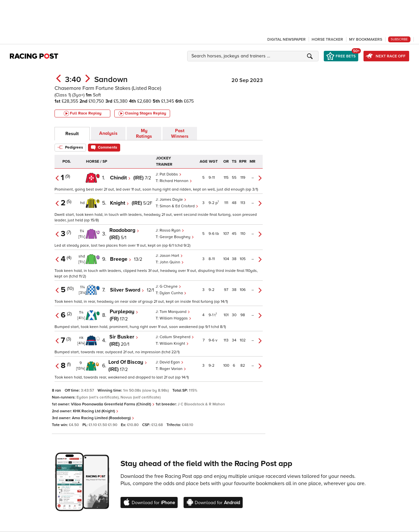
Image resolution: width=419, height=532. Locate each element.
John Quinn (172, 262)
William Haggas (176, 318)
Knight (120, 203)
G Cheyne (170, 286)
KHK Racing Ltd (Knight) (96, 411)
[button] (254, 56)
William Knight (174, 344)
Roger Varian (173, 369)
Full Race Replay (83, 113)
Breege (121, 259)
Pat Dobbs (171, 174)
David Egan (172, 362)
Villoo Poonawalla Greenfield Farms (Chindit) (113, 404)
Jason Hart (171, 256)
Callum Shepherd (177, 337)
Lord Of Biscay (128, 362)
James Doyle (173, 200)
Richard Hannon (176, 181)
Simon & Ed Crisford (179, 206)
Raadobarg (124, 230)
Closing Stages (142, 113)
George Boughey (177, 237)
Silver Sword (127, 290)
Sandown (111, 80)
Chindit (120, 178)
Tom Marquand (175, 312)
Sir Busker (124, 337)
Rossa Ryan (172, 230)
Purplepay (124, 312)
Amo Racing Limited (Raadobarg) (103, 418)
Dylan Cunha (173, 293)
